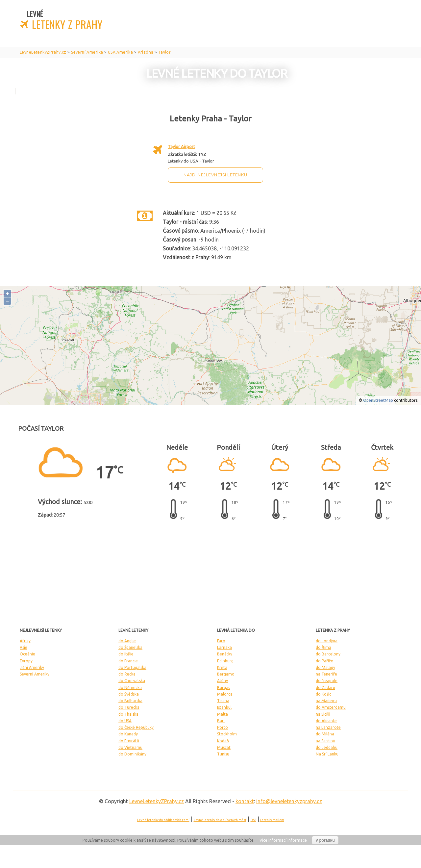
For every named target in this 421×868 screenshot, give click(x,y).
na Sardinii (325, 741)
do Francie (128, 661)
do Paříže (324, 661)
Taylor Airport (181, 146)
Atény (223, 681)
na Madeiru (326, 701)
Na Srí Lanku (327, 754)
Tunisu (223, 754)
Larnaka (224, 647)
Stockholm (227, 734)
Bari (221, 721)
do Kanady (128, 734)
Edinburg (225, 661)
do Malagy (325, 667)
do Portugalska (132, 667)
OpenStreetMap (378, 400)
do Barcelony (328, 654)
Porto (223, 727)
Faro (221, 641)
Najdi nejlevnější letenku (215, 175)
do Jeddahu (327, 747)
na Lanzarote (328, 727)
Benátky (225, 654)
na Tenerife (326, 674)
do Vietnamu (130, 747)
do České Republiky (136, 727)
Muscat (224, 747)
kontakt (245, 801)
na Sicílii (323, 714)
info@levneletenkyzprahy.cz (289, 801)
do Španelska (130, 647)
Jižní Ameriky (32, 667)
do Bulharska (130, 701)
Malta (223, 714)
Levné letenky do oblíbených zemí (163, 820)
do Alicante (326, 721)
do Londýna (327, 641)
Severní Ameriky (35, 674)
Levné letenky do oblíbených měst (220, 820)
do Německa (130, 688)
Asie (24, 647)
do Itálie (126, 654)
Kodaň (223, 741)
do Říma (323, 647)
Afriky (25, 641)
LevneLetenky (157, 801)
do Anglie (127, 641)
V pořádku (325, 840)
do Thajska (128, 714)
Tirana (223, 701)
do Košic (323, 694)
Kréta (222, 667)
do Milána (325, 734)
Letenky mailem (272, 820)
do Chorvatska (132, 681)
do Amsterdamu (331, 707)
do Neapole (327, 681)
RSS (253, 820)
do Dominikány (132, 754)
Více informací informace (283, 840)
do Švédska (129, 694)
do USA (125, 721)
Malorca (225, 694)
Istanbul (224, 707)
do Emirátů (129, 741)
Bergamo (226, 674)
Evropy (26, 661)
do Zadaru (325, 688)
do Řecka (127, 674)
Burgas (223, 688)
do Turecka (129, 707)
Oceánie (27, 654)
